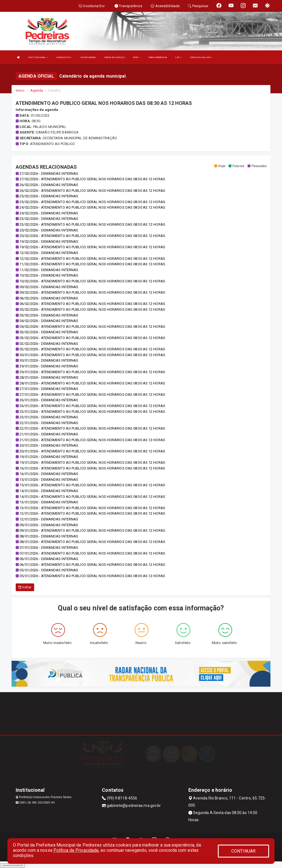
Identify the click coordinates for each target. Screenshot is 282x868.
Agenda (37, 90)
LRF (178, 57)
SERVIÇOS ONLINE (201, 57)
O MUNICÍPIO (64, 57)
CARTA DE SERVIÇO (114, 57)
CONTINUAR (243, 851)
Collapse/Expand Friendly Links (13, 865)
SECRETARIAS (88, 57)
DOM (137, 57)
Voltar (25, 587)
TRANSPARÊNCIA (158, 57)
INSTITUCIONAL (38, 57)
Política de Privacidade (76, 850)
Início (20, 90)
